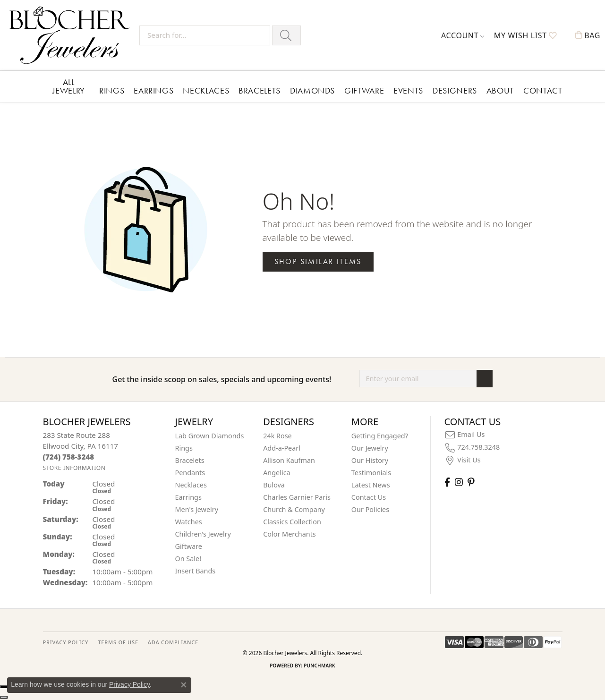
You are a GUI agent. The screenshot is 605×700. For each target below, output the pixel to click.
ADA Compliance (173, 642)
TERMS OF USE (118, 642)
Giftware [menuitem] (189, 546)
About (500, 90)
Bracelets (260, 90)
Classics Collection (292, 522)
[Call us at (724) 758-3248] (69, 457)
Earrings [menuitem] (188, 497)
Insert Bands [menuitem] (196, 571)
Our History (370, 460)
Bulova (274, 485)
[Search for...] (205, 35)
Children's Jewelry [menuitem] (203, 534)
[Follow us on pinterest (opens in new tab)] (471, 482)
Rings (112, 90)
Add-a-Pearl (282, 448)
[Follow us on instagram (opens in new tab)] (459, 482)
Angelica (277, 473)
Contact (543, 90)
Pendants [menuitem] (190, 473)
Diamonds (312, 90)
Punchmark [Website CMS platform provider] (320, 666)
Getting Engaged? (380, 436)
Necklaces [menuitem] (191, 485)
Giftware (364, 90)
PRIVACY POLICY (66, 642)
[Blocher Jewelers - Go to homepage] (72, 35)
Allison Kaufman (289, 460)
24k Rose (277, 436)
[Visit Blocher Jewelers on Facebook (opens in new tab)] (447, 482)
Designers (455, 90)
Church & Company (294, 509)
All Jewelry (69, 86)
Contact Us (369, 497)
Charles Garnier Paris (297, 497)
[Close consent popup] (184, 685)
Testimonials (371, 473)
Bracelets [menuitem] (190, 460)
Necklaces (206, 90)
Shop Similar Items (318, 261)
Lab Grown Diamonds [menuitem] (210, 436)
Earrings (153, 90)
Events (408, 90)
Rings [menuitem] (184, 448)
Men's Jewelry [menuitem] (197, 509)
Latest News (371, 485)
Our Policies (370, 509)
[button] (463, 35)
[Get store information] (74, 468)
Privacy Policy (129, 684)
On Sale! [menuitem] (188, 559)
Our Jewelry (370, 448)
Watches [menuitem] (189, 522)
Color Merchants (290, 534)
